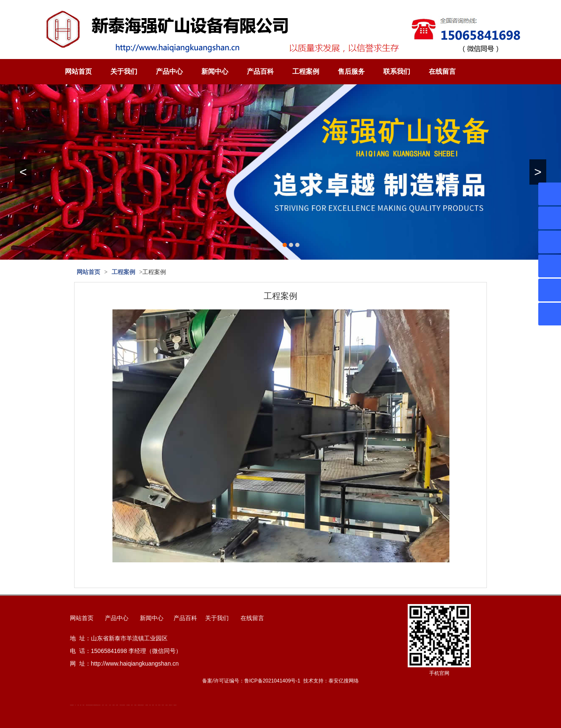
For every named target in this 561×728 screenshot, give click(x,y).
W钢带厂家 (159, 705)
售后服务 (351, 71)
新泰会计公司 (93, 705)
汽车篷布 (150, 705)
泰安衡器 (83, 705)
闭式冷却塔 (163, 705)
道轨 (89, 705)
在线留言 (442, 71)
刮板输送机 (135, 705)
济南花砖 (132, 705)
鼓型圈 (78, 705)
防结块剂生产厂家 (171, 705)
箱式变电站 (167, 705)
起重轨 (81, 705)
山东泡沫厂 (100, 705)
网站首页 (78, 71)
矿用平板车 (121, 705)
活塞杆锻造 (90, 705)
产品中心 (169, 71)
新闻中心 (215, 71)
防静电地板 (95, 705)
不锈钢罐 (153, 705)
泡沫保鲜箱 (114, 705)
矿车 (75, 705)
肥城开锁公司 (87, 705)
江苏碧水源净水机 (123, 705)
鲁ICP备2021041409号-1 (272, 681)
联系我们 (397, 71)
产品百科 (260, 71)
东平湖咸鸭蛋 (147, 705)
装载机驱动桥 (139, 705)
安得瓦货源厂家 (175, 705)
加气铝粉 (156, 705)
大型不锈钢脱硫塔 (128, 705)
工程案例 (306, 71)
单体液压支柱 (97, 705)
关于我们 (124, 71)
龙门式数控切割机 (142, 705)
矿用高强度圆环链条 (72, 705)
